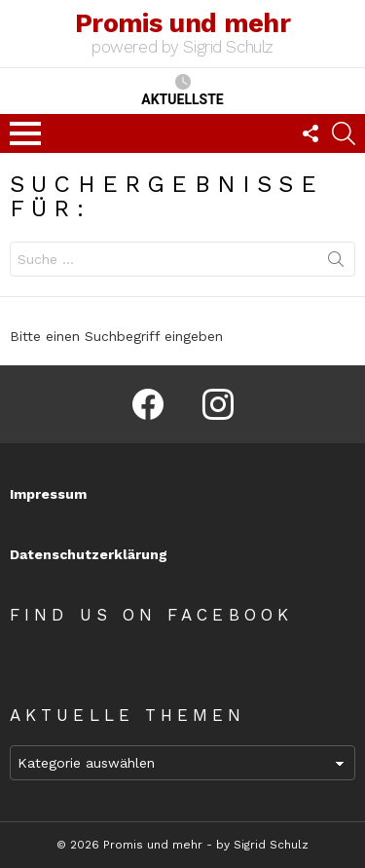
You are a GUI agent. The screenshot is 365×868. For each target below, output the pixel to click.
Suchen (336, 263)
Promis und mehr (182, 23)
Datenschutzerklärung (89, 554)
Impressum (48, 494)
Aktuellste (182, 91)
